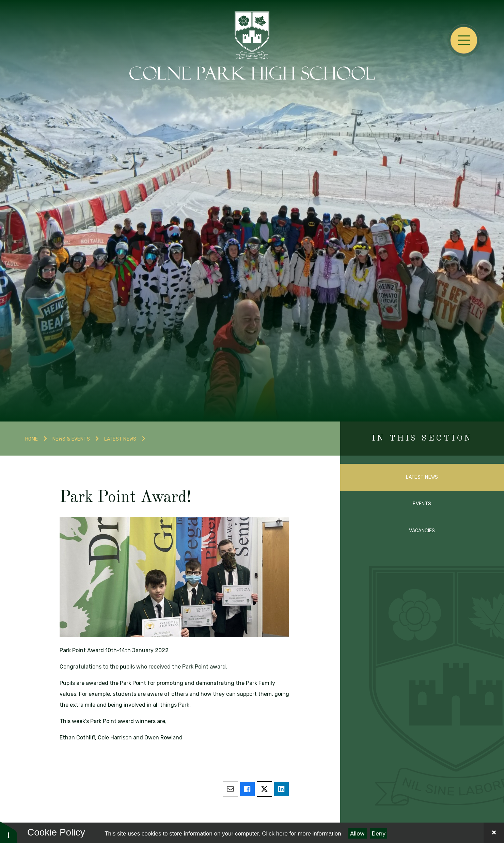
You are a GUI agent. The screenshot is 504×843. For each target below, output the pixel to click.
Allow (357, 833)
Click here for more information (301, 834)
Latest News (120, 439)
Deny (379, 833)
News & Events (71, 439)
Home (32, 439)
